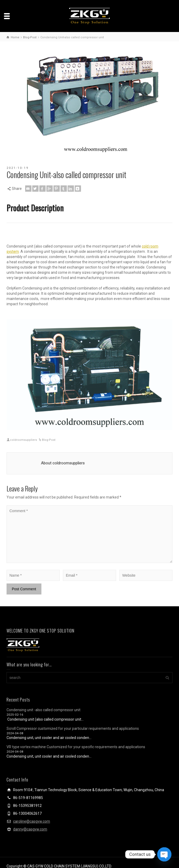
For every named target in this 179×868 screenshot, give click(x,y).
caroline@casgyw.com (32, 821)
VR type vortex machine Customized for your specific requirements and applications (76, 747)
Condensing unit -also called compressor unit (44, 710)
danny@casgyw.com (30, 829)
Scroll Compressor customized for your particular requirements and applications (73, 728)
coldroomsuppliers (23, 440)
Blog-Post (49, 440)
